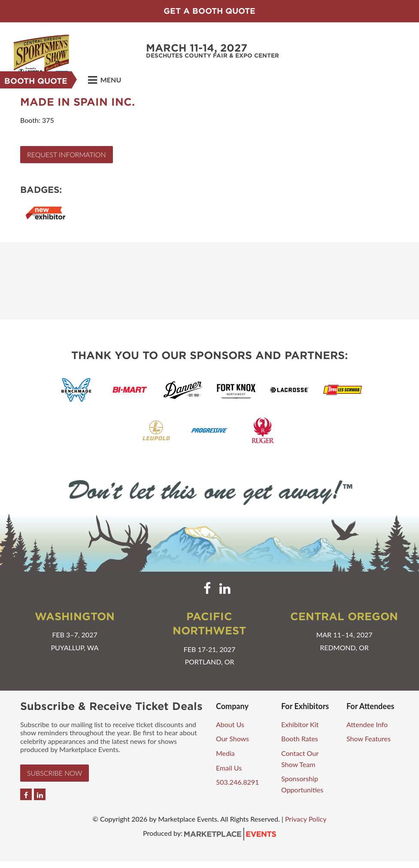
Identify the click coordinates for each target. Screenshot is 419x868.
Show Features (369, 739)
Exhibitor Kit (300, 724)
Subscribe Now (55, 773)
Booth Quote (36, 81)
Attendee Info (367, 724)
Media (225, 753)
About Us (230, 724)
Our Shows (232, 739)
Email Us (229, 768)
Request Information (67, 154)
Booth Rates (300, 739)
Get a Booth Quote (209, 11)
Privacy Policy (306, 819)
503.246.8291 (237, 782)
